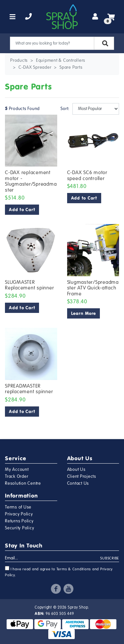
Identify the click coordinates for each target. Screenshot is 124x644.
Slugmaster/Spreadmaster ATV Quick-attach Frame (93, 288)
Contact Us (78, 483)
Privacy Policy (19, 514)
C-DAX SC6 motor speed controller (87, 175)
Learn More (84, 313)
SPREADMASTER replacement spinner (29, 389)
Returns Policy (19, 521)
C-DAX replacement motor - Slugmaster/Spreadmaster (31, 181)
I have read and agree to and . (59, 572)
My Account (17, 470)
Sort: (64, 109)
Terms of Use (18, 507)
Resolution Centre (23, 483)
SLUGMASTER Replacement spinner (29, 285)
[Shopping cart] (111, 17)
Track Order (17, 476)
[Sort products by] (96, 109)
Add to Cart (22, 210)
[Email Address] (53, 558)
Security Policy (20, 528)
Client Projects (82, 476)
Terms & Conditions (74, 569)
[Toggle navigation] (13, 17)
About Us (76, 470)
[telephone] (29, 17)
